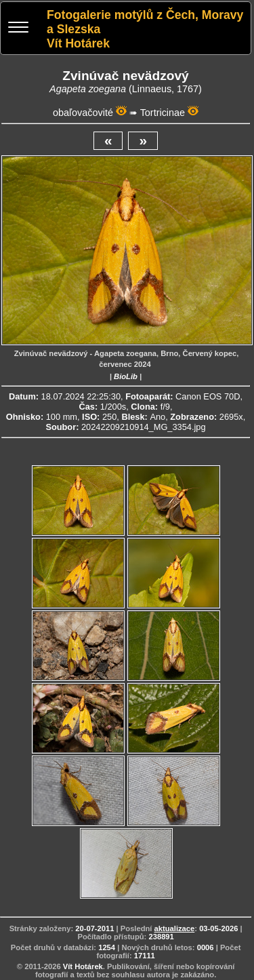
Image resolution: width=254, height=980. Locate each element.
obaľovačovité (83, 113)
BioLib (126, 376)
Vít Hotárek (83, 966)
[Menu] (18, 29)
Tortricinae (163, 113)
